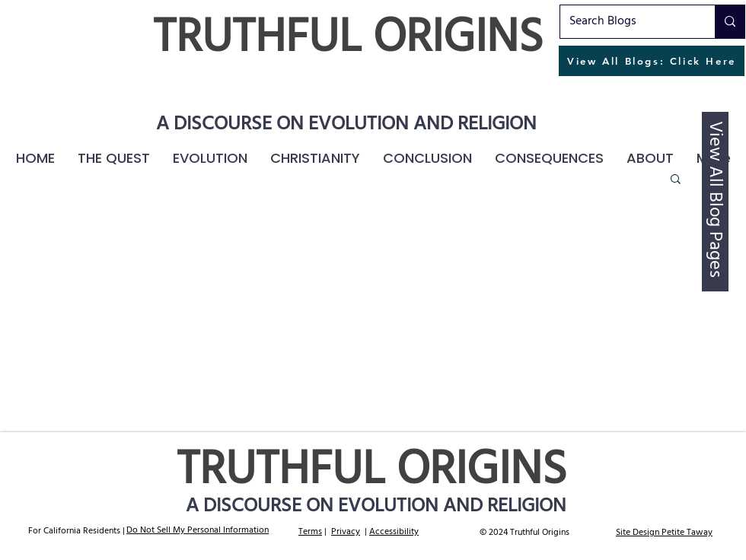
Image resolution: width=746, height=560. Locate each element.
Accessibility (394, 532)
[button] (549, 158)
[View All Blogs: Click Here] (652, 61)
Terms (310, 532)
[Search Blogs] (626, 22)
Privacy (346, 532)
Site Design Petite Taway (664, 533)
